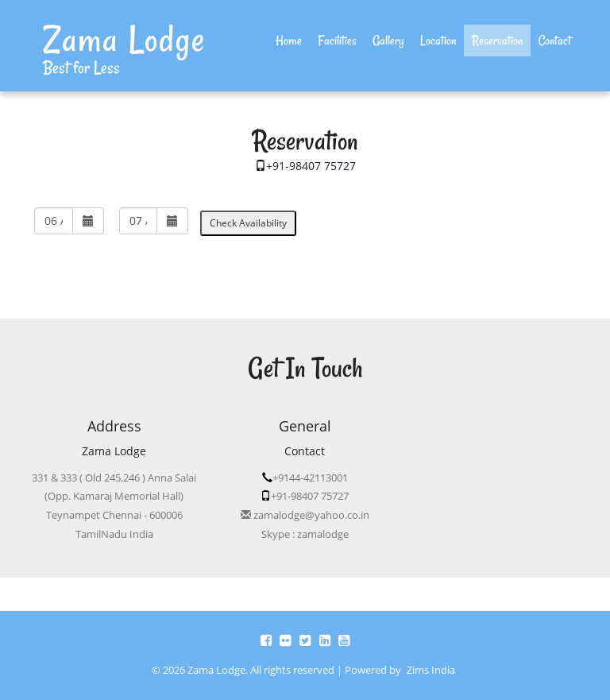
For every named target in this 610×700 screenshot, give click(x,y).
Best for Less (81, 68)
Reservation (497, 41)
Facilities (337, 41)
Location (438, 41)
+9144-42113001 (310, 478)
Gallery (388, 41)
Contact (555, 41)
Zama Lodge (124, 39)
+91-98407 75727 (311, 166)
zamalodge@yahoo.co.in (310, 515)
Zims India (431, 670)
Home (293, 40)
